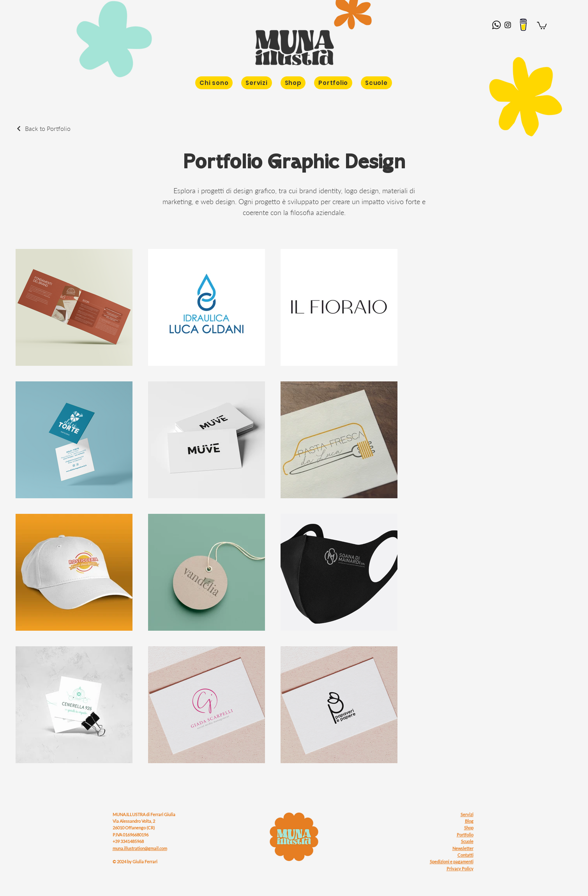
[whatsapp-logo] (496, 25)
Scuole (467, 841)
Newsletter (463, 848)
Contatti (465, 855)
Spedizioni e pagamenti (452, 862)
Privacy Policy (460, 869)
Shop (469, 828)
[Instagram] (508, 25)
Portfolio (465, 835)
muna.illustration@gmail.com (140, 848)
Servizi (467, 814)
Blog (469, 821)
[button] (542, 25)
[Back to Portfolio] (43, 128)
